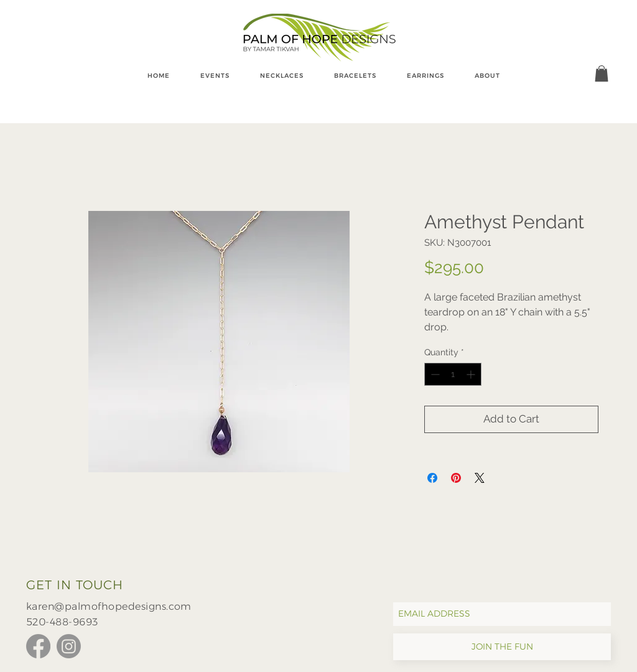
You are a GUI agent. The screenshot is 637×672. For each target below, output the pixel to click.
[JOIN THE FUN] (502, 647)
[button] (602, 73)
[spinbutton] (453, 374)
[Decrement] (434, 374)
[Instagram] (69, 646)
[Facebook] (38, 646)
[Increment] (472, 374)
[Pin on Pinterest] (456, 478)
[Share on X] (480, 478)
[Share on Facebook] (432, 478)
